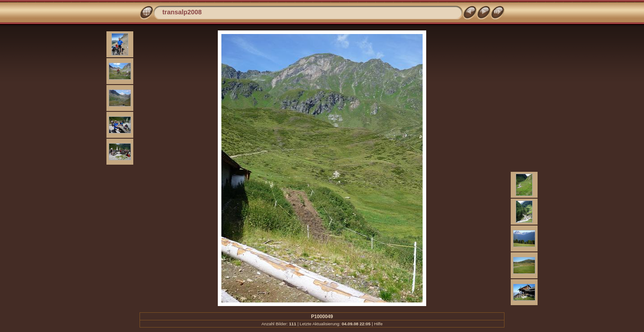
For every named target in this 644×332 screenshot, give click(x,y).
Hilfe (378, 324)
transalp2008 (182, 12)
